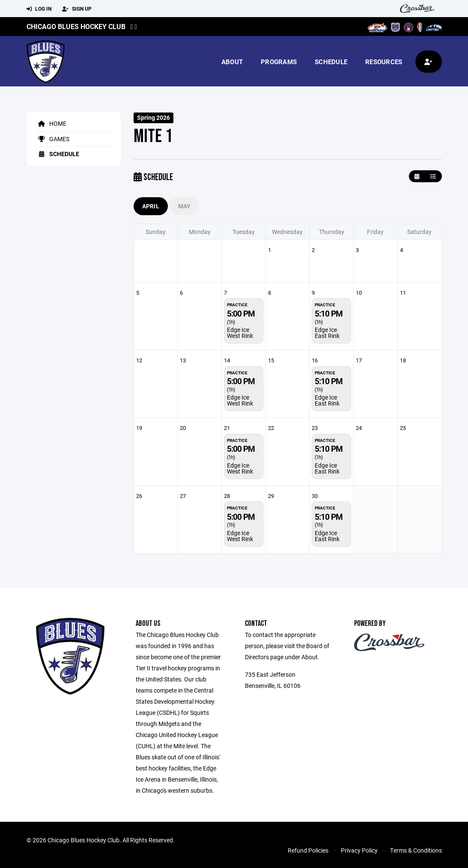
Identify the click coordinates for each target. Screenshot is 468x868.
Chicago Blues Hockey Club (76, 26)
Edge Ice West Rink (240, 333)
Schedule (331, 62)
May (185, 206)
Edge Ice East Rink (327, 333)
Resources (384, 62)
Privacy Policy (359, 850)
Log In (39, 9)
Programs (279, 62)
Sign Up (77, 9)
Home (51, 123)
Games (52, 139)
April (151, 206)
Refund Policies (308, 850)
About (232, 62)
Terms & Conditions (416, 850)
